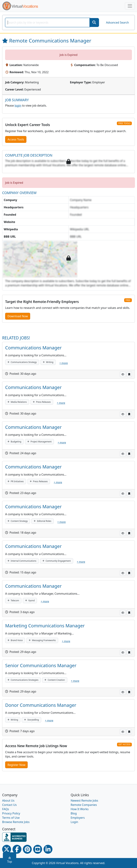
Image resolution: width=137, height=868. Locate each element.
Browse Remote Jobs (16, 822)
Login (74, 822)
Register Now (16, 765)
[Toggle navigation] (130, 6)
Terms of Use (11, 818)
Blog (74, 813)
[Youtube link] (38, 849)
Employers (78, 818)
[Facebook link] (17, 849)
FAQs (6, 809)
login (18, 106)
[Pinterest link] (27, 849)
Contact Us (9, 805)
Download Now (18, 316)
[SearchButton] (94, 22)
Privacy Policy (11, 813)
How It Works (80, 809)
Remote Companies (84, 805)
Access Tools (16, 139)
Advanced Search (117, 22)
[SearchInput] (47, 22)
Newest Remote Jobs (84, 801)
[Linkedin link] (48, 849)
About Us (8, 801)
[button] (123, 374)
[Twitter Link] (7, 849)
